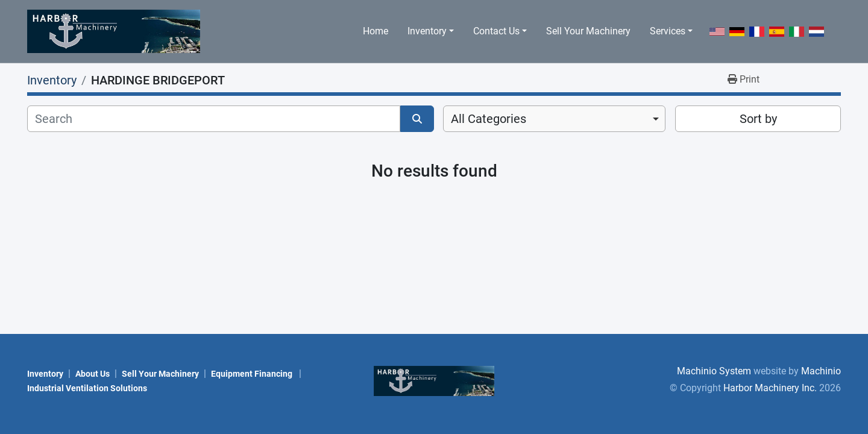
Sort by (758, 119)
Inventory (427, 31)
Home (376, 31)
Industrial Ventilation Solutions (87, 388)
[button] (431, 31)
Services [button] (668, 31)
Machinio (821, 371)
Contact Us (496, 31)
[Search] (214, 119)
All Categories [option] (489, 119)
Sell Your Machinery (588, 31)
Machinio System (714, 371)
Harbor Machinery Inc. (770, 388)
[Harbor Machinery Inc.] (434, 380)
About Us (93, 374)
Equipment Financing (253, 374)
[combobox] (554, 119)
